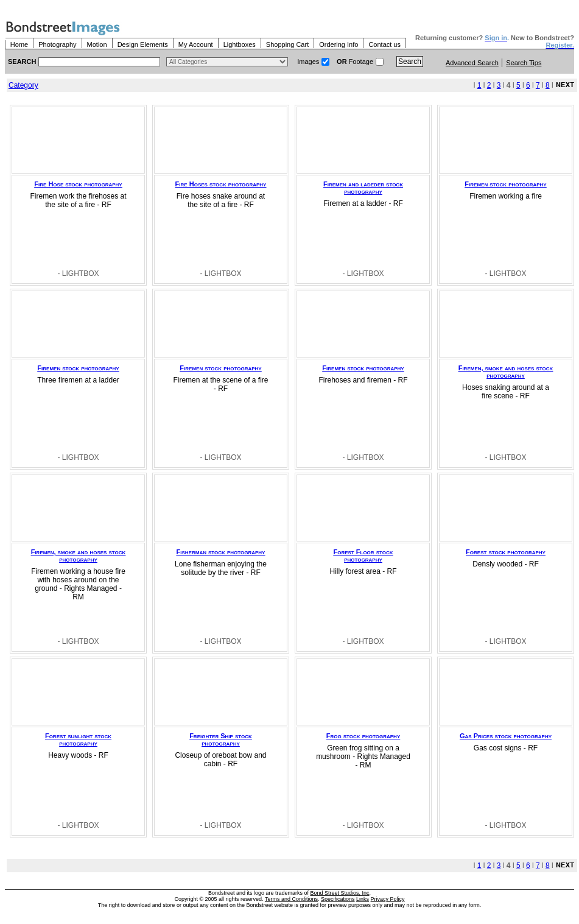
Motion (97, 44)
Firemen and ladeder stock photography (363, 188)
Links (363, 899)
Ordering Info (339, 44)
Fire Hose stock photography (78, 184)
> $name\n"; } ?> (227, 62)
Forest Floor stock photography (363, 555)
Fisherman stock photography (221, 552)
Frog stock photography (363, 736)
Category (23, 85)
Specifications (338, 899)
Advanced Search (472, 63)
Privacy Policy (388, 899)
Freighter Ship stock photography (221, 739)
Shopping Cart (287, 44)
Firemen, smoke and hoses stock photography (506, 372)
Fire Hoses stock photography (221, 184)
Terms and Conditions (291, 899)
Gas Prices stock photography (506, 736)
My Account (196, 44)
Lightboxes (240, 44)
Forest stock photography (506, 552)
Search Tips (524, 63)
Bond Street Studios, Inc (340, 893)
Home (19, 44)
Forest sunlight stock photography (78, 739)
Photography (57, 44)
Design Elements (143, 44)
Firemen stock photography (505, 184)
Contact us (384, 44)
